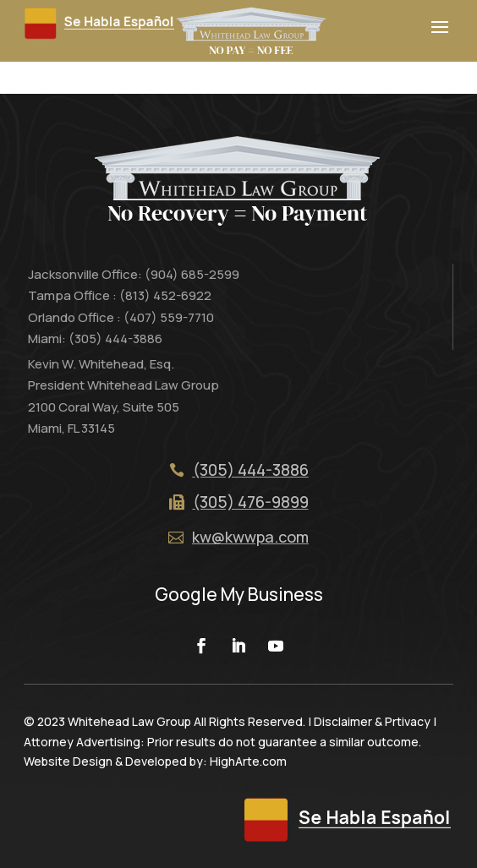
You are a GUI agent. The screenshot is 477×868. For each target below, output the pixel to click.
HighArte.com (248, 761)
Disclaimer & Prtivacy (372, 721)
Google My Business (239, 594)
